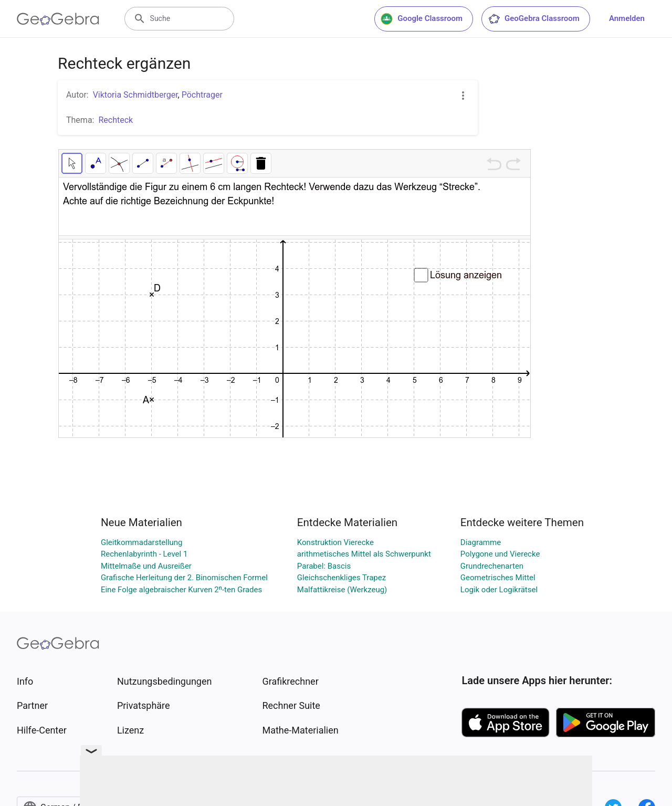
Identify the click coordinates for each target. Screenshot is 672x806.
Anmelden (627, 18)
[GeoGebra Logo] (58, 19)
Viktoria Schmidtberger (135, 95)
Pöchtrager (202, 95)
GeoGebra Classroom (534, 19)
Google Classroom (422, 19)
